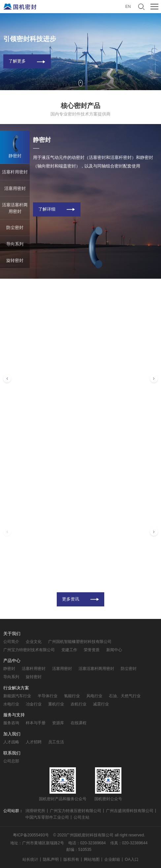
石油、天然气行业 (125, 696)
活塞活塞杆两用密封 (96, 669)
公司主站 (81, 817)
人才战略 (11, 742)
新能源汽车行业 (17, 696)
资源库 (58, 723)
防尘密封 (129, 669)
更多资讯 (71, 599)
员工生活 (56, 742)
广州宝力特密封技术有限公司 (29, 650)
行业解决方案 (16, 688)
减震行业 (101, 704)
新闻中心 (114, 650)
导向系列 (11, 677)
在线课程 (79, 723)
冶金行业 (34, 704)
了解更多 (17, 61)
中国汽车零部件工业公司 (47, 817)
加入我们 (12, 734)
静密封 (9, 669)
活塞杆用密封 (34, 669)
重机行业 (56, 704)
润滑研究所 (35, 811)
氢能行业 (72, 696)
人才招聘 (34, 742)
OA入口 (131, 859)
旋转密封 (34, 677)
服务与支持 (14, 715)
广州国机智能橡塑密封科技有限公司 (80, 642)
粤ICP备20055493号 (31, 835)
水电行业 (11, 704)
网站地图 (92, 859)
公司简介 (11, 642)
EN (128, 7)
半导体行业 (48, 696)
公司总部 (11, 761)
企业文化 (34, 642)
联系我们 (12, 753)
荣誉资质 (92, 650)
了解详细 (47, 209)
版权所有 (71, 859)
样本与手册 (36, 723)
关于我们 (12, 634)
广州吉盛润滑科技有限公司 (130, 811)
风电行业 (94, 696)
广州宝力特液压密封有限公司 (76, 811)
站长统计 (30, 859)
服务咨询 (11, 723)
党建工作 (69, 650)
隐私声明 (51, 859)
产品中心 (12, 661)
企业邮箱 (112, 859)
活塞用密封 (62, 669)
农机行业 (79, 704)
